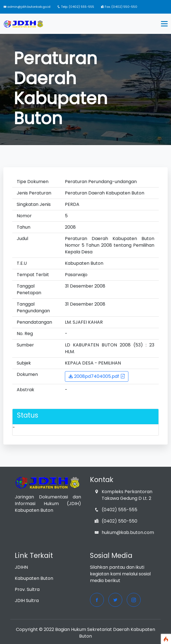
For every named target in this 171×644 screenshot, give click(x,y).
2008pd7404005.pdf (97, 376)
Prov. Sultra (27, 589)
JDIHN (21, 567)
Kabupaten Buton (34, 578)
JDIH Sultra (27, 601)
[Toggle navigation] (164, 24)
